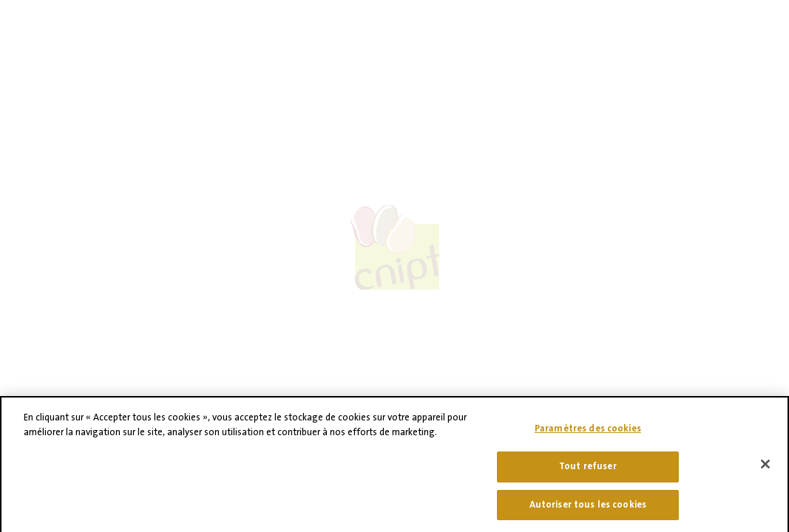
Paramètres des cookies (588, 434)
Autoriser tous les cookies (588, 510)
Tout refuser (588, 471)
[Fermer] (765, 470)
